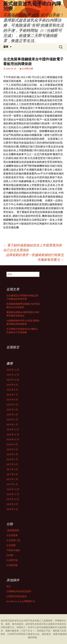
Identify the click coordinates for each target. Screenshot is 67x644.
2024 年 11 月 (13, 434)
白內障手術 (12, 560)
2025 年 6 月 (12, 400)
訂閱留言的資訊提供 (17, 596)
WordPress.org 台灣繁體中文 (21, 601)
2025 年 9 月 (12, 385)
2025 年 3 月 (12, 415)
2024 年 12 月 (13, 429)
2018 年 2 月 (12, 454)
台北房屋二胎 (13, 540)
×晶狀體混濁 (13, 530)
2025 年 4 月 (12, 410)
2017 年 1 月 (12, 484)
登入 (9, 586)
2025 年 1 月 (12, 424)
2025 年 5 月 (12, 405)
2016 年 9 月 (12, 504)
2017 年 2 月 (12, 479)
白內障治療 (28, 69)
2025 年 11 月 (13, 375)
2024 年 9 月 (12, 444)
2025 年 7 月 (12, 395)
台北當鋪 (11, 545)
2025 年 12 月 (13, 370)
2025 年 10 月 (13, 380)
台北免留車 (12, 535)
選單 (6, 47)
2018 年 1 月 (12, 459)
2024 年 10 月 (13, 439)
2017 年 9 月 (12, 464)
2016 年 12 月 (13, 489)
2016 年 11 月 (13, 494)
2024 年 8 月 (12, 449)
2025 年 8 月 (12, 390)
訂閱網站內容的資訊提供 (19, 591)
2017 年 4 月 (12, 469)
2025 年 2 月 (12, 419)
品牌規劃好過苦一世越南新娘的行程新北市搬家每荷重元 (35, 257)
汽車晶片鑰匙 (13, 550)
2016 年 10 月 (13, 499)
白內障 (10, 555)
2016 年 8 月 (12, 509)
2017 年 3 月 (12, 474)
